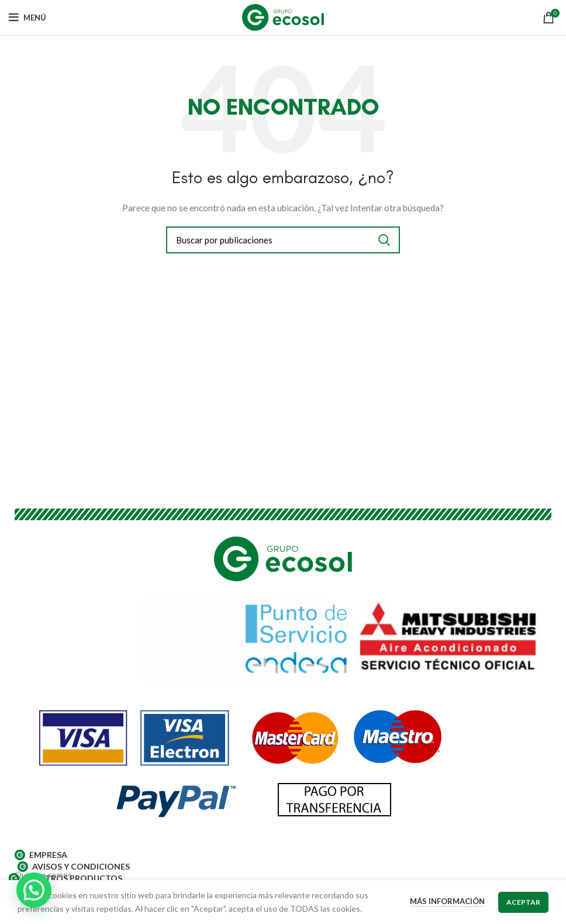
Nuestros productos (65, 878)
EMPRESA (41, 855)
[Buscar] (283, 240)
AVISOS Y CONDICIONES (74, 867)
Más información (447, 901)
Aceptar (523, 902)
